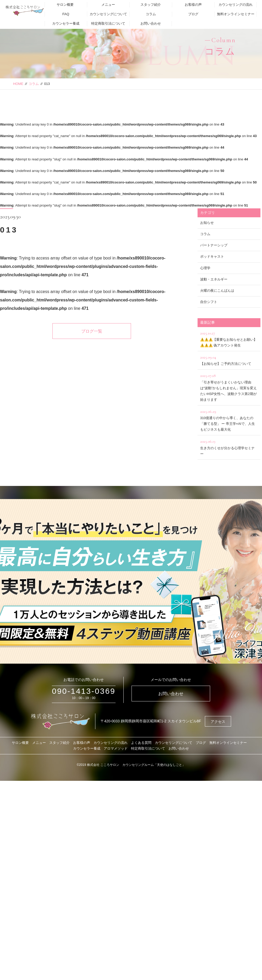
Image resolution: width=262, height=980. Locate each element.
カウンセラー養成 (66, 23)
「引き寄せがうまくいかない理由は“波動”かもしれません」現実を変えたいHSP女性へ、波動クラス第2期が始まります (229, 387)
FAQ (66, 14)
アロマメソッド (116, 748)
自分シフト (209, 302)
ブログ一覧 (92, 331)
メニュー (108, 5)
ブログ (193, 14)
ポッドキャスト (212, 256)
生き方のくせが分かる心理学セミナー (229, 447)
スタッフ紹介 (151, 5)
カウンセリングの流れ (236, 5)
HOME (18, 84)
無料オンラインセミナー (236, 14)
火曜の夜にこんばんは (217, 291)
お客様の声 (193, 5)
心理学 (205, 268)
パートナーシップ (214, 245)
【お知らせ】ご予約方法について (229, 360)
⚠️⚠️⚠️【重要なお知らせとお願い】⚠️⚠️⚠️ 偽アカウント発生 (229, 339)
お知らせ (207, 223)
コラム (151, 14)
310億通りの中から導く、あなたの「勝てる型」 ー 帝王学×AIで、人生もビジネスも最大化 (229, 420)
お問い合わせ (151, 23)
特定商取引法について (108, 23)
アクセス (218, 722)
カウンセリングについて (108, 14)
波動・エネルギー (214, 279)
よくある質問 (141, 743)
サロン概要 (65, 5)
